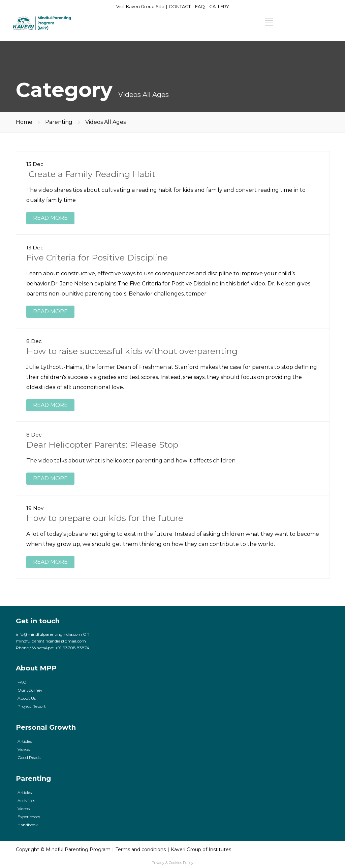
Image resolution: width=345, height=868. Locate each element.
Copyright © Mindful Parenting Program (63, 849)
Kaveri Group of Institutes (201, 849)
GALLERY (219, 6)
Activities (26, 801)
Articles (25, 741)
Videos (24, 749)
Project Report (32, 706)
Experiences (29, 817)
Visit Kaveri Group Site (140, 6)
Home (24, 122)
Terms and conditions (141, 849)
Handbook (28, 825)
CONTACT (180, 6)
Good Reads (29, 757)
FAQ (200, 6)
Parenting (59, 122)
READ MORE (50, 218)
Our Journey (30, 690)
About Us (27, 698)
